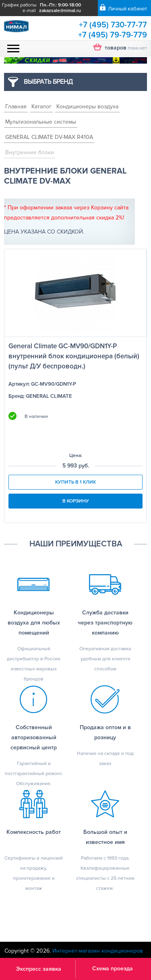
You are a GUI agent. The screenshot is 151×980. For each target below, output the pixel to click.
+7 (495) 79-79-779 (113, 35)
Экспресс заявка (39, 969)
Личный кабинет (127, 9)
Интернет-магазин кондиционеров (98, 951)
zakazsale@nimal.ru (60, 11)
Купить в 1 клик (75, 482)
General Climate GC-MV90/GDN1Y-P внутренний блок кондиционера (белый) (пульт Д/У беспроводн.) (74, 356)
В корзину (76, 501)
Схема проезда (113, 969)
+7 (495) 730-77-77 (113, 25)
